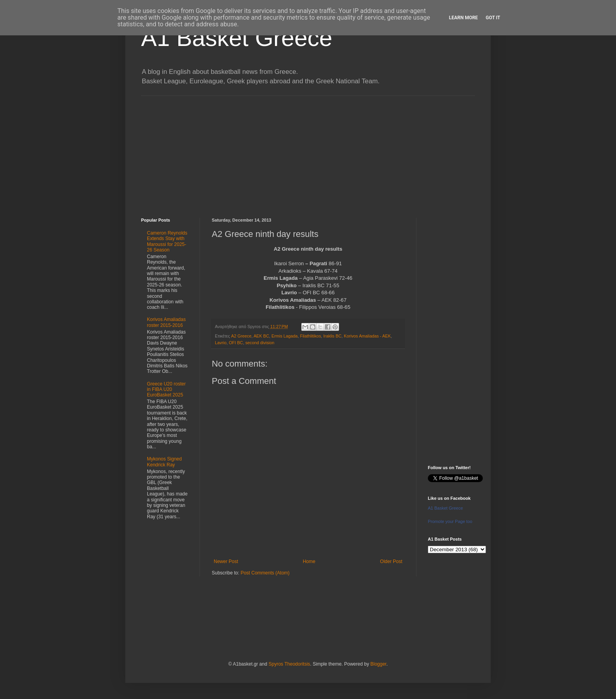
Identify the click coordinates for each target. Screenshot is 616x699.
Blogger (379, 664)
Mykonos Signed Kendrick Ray (164, 462)
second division (260, 343)
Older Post (391, 561)
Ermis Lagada (285, 336)
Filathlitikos (311, 336)
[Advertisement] (308, 151)
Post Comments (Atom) (265, 573)
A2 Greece (241, 336)
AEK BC (261, 336)
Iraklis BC (332, 336)
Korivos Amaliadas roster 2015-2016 (166, 322)
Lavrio (221, 343)
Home (309, 561)
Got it (493, 18)
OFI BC (236, 343)
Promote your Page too (450, 521)
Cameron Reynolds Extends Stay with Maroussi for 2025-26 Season (167, 241)
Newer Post (226, 561)
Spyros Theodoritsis (289, 664)
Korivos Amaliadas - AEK (367, 336)
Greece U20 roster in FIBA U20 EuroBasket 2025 (166, 390)
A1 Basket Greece (237, 38)
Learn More (464, 18)
